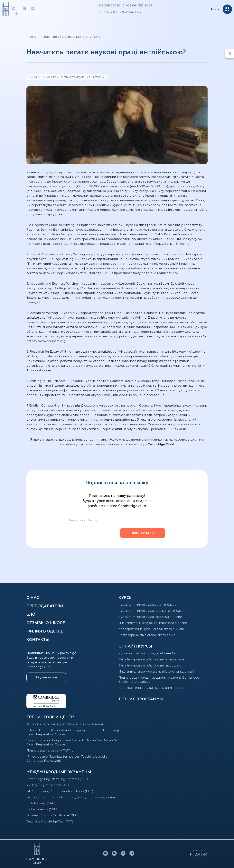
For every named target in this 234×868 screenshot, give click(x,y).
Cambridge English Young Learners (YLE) (57, 779)
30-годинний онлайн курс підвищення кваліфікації (65, 724)
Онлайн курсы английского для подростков (151, 660)
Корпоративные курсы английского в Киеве (152, 629)
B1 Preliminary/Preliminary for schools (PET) (60, 791)
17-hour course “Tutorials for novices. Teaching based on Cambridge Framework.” (68, 759)
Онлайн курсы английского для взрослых (150, 666)
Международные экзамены (59, 772)
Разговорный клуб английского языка (147, 635)
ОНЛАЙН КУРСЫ (135, 646)
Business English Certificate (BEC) (52, 816)
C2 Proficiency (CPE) (42, 810)
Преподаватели (45, 606)
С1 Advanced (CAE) (41, 804)
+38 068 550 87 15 (111, 6)
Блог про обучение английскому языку (72, 37)
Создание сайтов (198, 851)
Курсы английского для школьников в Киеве (152, 611)
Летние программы (141, 699)
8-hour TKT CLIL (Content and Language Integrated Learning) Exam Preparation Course (73, 732)
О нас (33, 598)
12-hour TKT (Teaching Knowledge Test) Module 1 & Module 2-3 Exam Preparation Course (73, 743)
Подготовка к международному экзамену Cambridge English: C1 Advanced (159, 680)
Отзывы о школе (46, 623)
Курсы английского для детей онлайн (147, 654)
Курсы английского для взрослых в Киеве (150, 617)
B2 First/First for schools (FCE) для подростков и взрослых (71, 797)
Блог (32, 614)
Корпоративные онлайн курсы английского (151, 688)
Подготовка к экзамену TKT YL (50, 751)
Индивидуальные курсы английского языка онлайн (157, 672)
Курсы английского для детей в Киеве (147, 605)
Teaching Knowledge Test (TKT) (50, 822)
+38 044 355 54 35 (139, 6)
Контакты (38, 640)
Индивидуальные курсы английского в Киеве (153, 623)
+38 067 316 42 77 (111, 12)
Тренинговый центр (50, 717)
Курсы (126, 598)
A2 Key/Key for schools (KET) (49, 785)
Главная (32, 37)
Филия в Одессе (45, 631)
